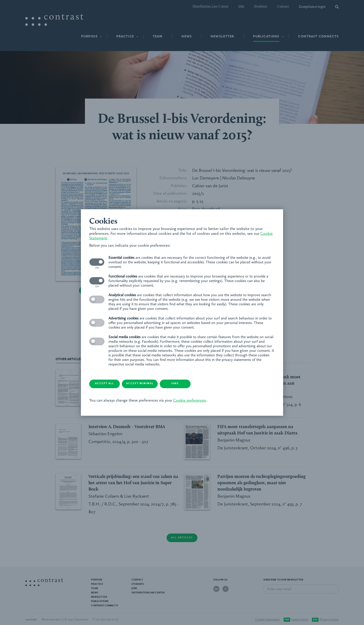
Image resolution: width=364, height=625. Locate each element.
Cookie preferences (191, 401)
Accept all (110, 384)
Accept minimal (151, 384)
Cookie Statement (107, 238)
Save (191, 384)
